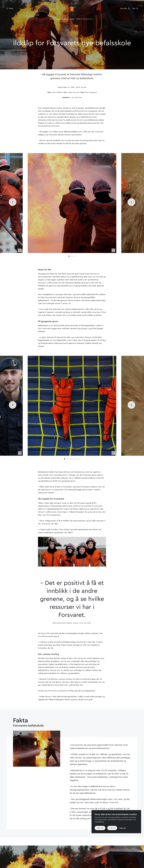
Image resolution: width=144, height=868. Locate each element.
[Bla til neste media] (131, 203)
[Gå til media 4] (73, 460)
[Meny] (9, 8)
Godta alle (100, 828)
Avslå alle (112, 828)
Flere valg (123, 828)
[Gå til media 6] (79, 460)
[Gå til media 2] (72, 257)
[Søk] (136, 8)
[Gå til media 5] (76, 460)
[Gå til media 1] (69, 257)
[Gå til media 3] (75, 257)
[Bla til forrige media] (13, 203)
